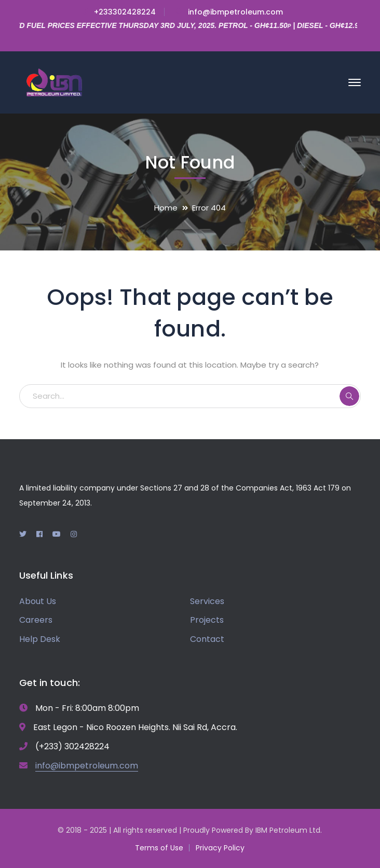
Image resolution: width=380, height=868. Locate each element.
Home (166, 208)
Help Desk (40, 639)
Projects (207, 620)
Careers (36, 620)
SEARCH (349, 396)
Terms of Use (159, 848)
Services (207, 601)
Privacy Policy (220, 848)
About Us (38, 601)
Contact (207, 639)
